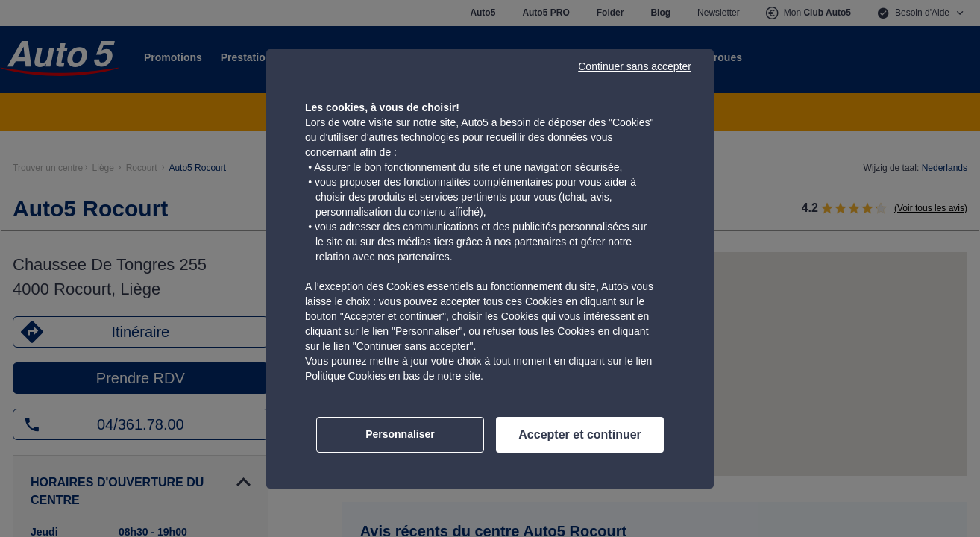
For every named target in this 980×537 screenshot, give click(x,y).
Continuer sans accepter (635, 66)
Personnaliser (400, 434)
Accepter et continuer (579, 434)
